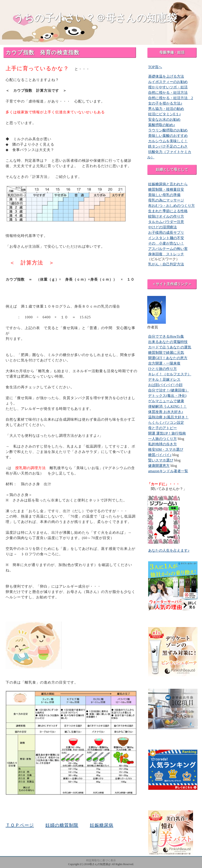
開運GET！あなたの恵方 (168, 358)
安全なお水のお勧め (164, 119)
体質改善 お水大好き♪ (166, 412)
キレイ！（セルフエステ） (170, 374)
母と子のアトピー (162, 428)
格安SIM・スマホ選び (166, 449)
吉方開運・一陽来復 (164, 363)
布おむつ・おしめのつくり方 (171, 206)
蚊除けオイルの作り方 (166, 216)
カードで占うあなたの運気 (170, 347)
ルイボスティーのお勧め (168, 82)
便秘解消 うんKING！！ (167, 406)
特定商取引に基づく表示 (101, 860)
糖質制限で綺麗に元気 (166, 353)
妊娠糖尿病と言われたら (168, 184)
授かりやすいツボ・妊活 (168, 87)
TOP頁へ (155, 67)
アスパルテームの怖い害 (168, 249)
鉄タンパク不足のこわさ (168, 146)
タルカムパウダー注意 (166, 222)
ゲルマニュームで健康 (166, 401)
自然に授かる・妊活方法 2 (171, 98)
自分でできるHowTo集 (166, 336)
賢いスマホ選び (161, 460)
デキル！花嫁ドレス (164, 379)
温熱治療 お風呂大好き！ (168, 417)
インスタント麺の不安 (166, 238)
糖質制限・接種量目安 (166, 189)
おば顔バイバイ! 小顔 (165, 385)
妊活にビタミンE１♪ (165, 114)
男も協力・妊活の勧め (166, 109)
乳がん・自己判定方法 (166, 264)
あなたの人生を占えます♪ (169, 550)
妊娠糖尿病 (102, 825)
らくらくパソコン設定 (166, 423)
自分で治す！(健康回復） (168, 390)
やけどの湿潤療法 (162, 227)
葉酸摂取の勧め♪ (162, 125)
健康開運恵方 (159, 466)
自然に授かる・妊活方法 (168, 93)
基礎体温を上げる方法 (166, 76)
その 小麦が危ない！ (166, 243)
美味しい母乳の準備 (164, 195)
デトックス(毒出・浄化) (167, 396)
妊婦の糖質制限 (62, 825)
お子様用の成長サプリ (166, 233)
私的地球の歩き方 (162, 444)
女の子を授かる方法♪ (165, 103)
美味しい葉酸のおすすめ (168, 136)
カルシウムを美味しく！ (168, 141)
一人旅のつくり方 (162, 439)
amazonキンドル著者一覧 (168, 471)
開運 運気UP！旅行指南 (167, 433)
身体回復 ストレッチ (166, 254)
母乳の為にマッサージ (166, 200)
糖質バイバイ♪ (160, 455)
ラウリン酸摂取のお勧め (168, 130)
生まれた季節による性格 (168, 211)
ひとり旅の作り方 (162, 369)
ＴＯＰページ (20, 825)
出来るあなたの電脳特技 (168, 342)
